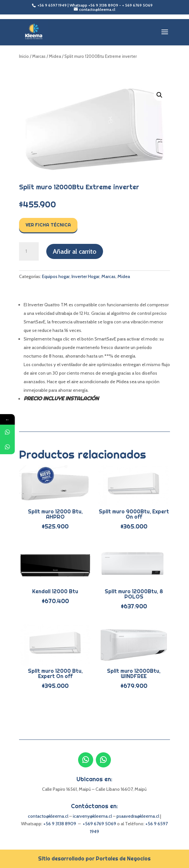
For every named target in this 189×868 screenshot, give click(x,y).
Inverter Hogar (85, 276)
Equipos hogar (56, 276)
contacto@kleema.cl (48, 816)
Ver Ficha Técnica (48, 225)
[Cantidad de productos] (29, 251)
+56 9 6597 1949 (52, 5)
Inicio (24, 56)
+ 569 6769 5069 (137, 5)
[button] (159, 95)
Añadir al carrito (75, 251)
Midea (55, 56)
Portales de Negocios (123, 858)
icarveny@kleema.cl (93, 816)
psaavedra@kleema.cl (138, 816)
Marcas (39, 56)
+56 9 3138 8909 (103, 5)
